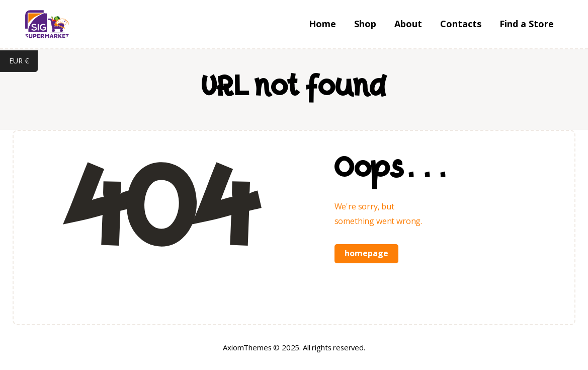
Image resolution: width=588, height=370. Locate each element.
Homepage (366, 253)
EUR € (23, 62)
